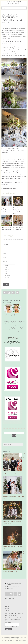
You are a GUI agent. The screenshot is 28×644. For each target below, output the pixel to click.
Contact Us (7, 611)
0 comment (22, 167)
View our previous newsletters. (11, 626)
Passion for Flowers (15, 148)
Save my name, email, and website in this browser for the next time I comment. (8, 273)
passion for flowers (10, 175)
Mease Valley (13, 150)
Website (5, 262)
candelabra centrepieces (10, 171)
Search (14, 435)
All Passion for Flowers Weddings (15, 160)
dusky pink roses (21, 171)
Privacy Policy (8, 609)
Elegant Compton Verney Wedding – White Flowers (6, 210)
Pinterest (13, 293)
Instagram (9, 293)
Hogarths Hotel (18, 29)
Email (5, 258)
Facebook (5, 293)
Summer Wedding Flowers (17, 166)
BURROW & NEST (9, 603)
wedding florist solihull (14, 179)
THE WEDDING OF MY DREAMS (11, 601)
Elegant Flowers (17, 162)
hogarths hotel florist (7, 173)
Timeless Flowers (6, 167)
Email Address (8, 622)
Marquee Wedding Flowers (17, 164)
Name (5, 254)
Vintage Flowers (14, 167)
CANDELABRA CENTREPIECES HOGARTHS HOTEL (12, 17)
